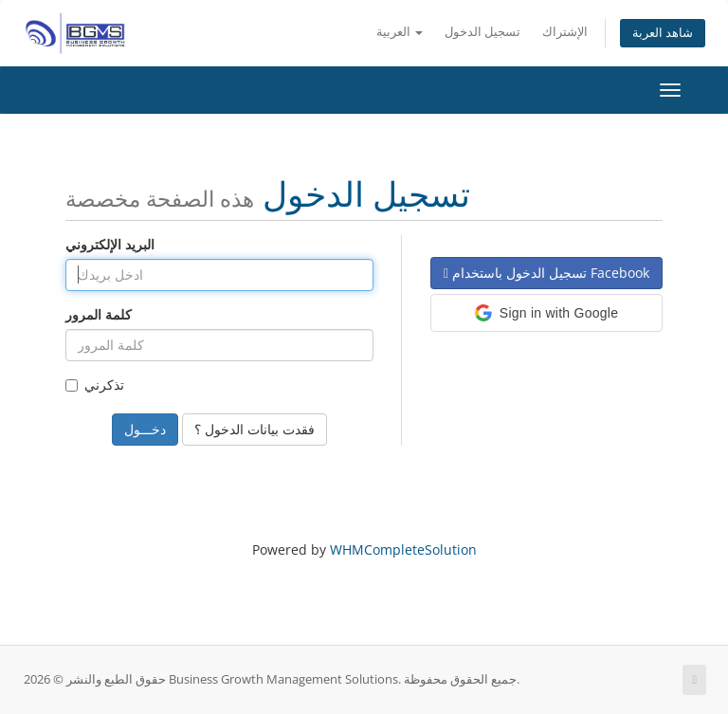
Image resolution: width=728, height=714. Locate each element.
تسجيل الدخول (482, 32)
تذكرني (95, 384)
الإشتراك (565, 32)
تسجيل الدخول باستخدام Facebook (546, 273)
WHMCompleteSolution (403, 549)
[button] (546, 313)
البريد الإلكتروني (110, 244)
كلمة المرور (99, 314)
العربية (400, 32)
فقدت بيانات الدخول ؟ (255, 429)
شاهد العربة (663, 33)
